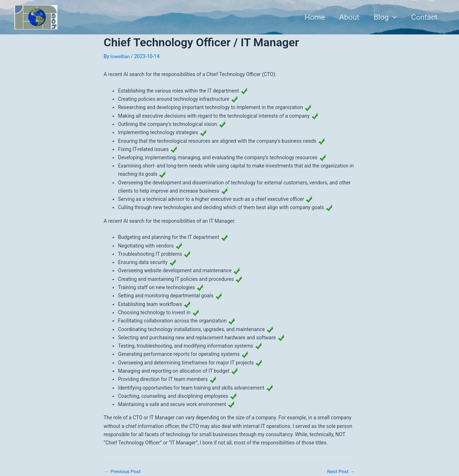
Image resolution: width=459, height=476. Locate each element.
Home (313, 17)
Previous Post (123, 471)
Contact (424, 17)
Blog (384, 17)
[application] (392, 17)
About (347, 17)
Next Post (341, 471)
